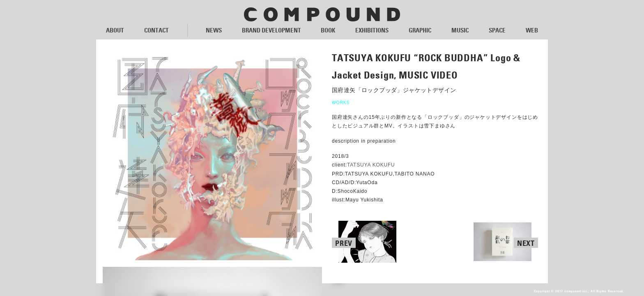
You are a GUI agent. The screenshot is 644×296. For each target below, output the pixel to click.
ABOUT (115, 30)
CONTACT (156, 30)
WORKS (341, 103)
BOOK (328, 30)
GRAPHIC (420, 30)
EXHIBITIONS (372, 30)
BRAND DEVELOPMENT (271, 30)
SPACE (497, 30)
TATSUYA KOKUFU (371, 165)
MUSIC (460, 30)
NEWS (214, 30)
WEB (532, 30)
